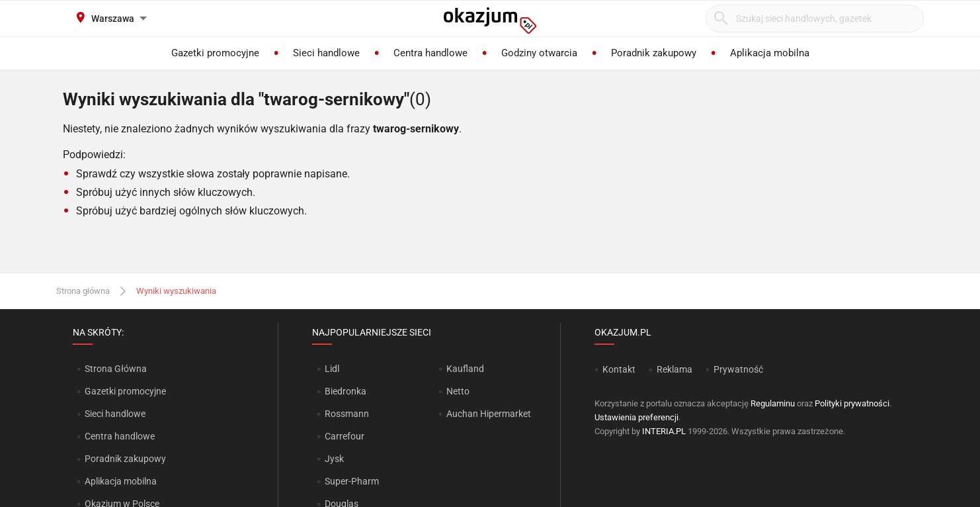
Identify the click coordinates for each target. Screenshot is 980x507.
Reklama (674, 369)
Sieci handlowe (115, 414)
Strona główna (83, 291)
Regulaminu (773, 403)
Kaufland (465, 369)
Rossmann (347, 414)
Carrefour (345, 436)
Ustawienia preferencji (636, 417)
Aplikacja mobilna (121, 481)
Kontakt (619, 369)
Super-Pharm (352, 481)
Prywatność (738, 369)
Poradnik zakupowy (125, 459)
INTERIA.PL (664, 431)
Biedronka (346, 391)
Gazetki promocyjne (125, 391)
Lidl (332, 369)
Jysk (334, 459)
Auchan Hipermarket (489, 414)
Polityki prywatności (852, 403)
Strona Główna (115, 369)
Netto (458, 391)
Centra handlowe (120, 436)
